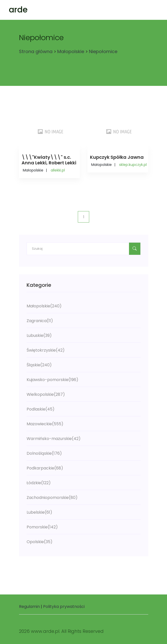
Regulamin (29, 607)
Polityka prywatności (64, 607)
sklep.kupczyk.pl (133, 165)
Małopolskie (71, 51)
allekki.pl (58, 170)
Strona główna (36, 51)
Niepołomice (103, 51)
